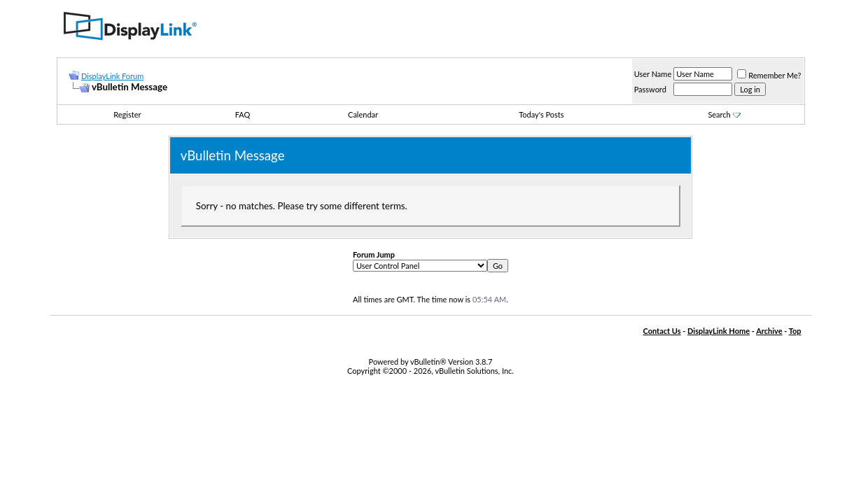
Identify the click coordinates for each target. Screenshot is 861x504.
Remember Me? (769, 75)
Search (724, 114)
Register (127, 114)
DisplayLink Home (719, 331)
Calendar (363, 114)
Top (795, 331)
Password (650, 89)
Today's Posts (541, 114)
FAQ (243, 114)
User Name (653, 74)
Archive (769, 331)
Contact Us (661, 331)
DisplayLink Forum (112, 76)
